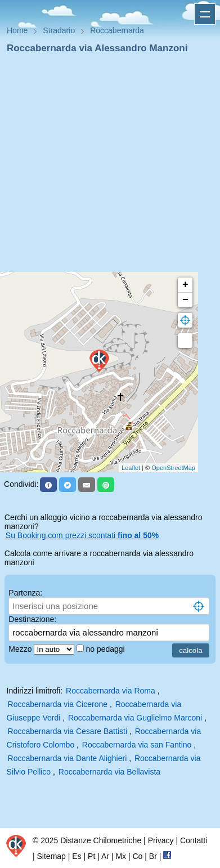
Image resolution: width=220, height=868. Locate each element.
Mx (121, 856)
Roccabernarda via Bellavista (109, 772)
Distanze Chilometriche (101, 840)
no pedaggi (106, 649)
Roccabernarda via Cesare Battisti (68, 731)
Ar (105, 856)
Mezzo (21, 649)
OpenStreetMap (173, 468)
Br (153, 856)
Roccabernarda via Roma (111, 691)
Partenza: (25, 593)
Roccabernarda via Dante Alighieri (68, 758)
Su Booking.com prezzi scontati (82, 535)
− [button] (185, 300)
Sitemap (51, 856)
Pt (91, 856)
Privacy (161, 840)
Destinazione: (32, 619)
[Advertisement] (105, 166)
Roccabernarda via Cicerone (58, 704)
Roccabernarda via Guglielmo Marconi (135, 718)
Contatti (194, 840)
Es (77, 856)
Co (137, 856)
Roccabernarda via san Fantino (137, 745)
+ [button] (185, 285)
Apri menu (205, 14)
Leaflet (131, 468)
